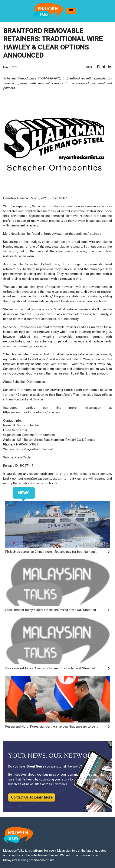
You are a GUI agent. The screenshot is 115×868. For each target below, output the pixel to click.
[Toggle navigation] (71, 11)
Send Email (20, 430)
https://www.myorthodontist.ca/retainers (73, 234)
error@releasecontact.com (43, 479)
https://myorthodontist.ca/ (34, 449)
